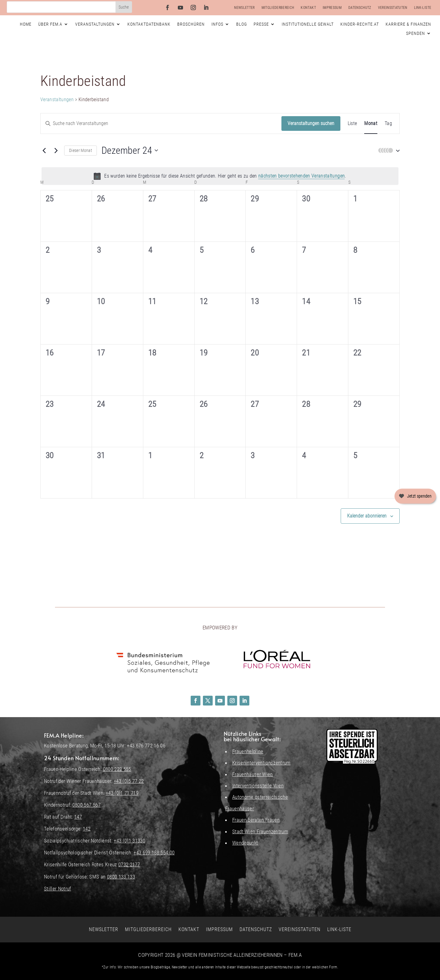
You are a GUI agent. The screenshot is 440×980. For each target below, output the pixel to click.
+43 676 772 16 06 (146, 746)
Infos (217, 24)
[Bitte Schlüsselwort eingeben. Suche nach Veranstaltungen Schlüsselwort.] (161, 123)
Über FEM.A (50, 24)
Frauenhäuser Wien (253, 774)
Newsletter (244, 8)
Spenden (416, 33)
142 (87, 829)
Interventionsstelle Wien (258, 786)
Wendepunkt (245, 843)
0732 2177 (129, 864)
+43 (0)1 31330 (129, 841)
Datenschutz (360, 8)
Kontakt (308, 8)
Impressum (332, 8)
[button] (387, 151)
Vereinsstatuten (393, 8)
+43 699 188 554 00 (154, 853)
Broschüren (191, 24)
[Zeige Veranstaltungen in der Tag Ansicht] (388, 123)
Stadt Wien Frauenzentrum (260, 831)
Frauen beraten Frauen (256, 820)
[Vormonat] (44, 150)
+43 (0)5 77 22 (129, 781)
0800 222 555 (117, 769)
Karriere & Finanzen (408, 24)
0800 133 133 (121, 877)
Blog (242, 24)
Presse (261, 24)
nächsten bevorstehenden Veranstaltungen (301, 176)
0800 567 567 (86, 805)
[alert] (220, 176)
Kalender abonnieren (367, 516)
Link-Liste (423, 8)
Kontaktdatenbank (149, 24)
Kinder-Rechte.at (360, 24)
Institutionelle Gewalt (308, 24)
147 (78, 817)
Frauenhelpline (248, 751)
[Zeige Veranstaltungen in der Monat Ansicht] (371, 123)
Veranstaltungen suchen (311, 123)
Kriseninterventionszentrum (261, 763)
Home (26, 24)
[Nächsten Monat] (56, 150)
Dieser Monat (81, 150)
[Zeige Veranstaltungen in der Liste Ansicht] (352, 123)
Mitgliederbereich (278, 8)
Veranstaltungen (95, 24)
